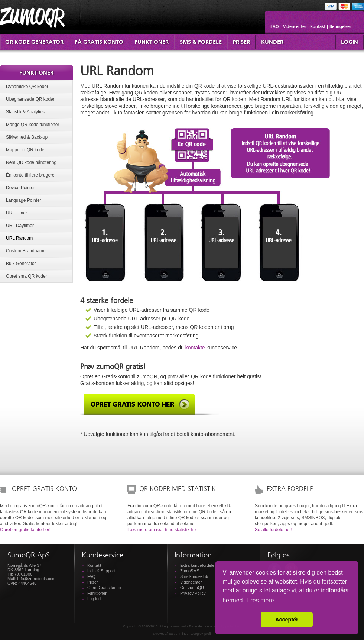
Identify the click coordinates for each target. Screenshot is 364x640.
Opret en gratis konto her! (25, 530)
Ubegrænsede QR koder (30, 99)
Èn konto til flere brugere (30, 175)
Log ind (94, 599)
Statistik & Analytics (25, 112)
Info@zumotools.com (36, 579)
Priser (241, 42)
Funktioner (152, 42)
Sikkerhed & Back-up (27, 137)
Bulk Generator (21, 264)
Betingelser (340, 27)
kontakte (195, 348)
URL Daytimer (20, 226)
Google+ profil (201, 634)
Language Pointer (24, 200)
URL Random (19, 238)
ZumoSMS (190, 571)
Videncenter (295, 27)
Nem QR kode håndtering (31, 162)
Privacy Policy (193, 593)
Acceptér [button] (287, 620)
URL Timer (17, 213)
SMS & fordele (201, 42)
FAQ (275, 27)
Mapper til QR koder (26, 150)
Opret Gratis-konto (104, 588)
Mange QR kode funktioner (32, 125)
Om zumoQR (192, 588)
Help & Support (101, 571)
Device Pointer (20, 188)
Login (350, 42)
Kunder (272, 42)
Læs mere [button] (261, 600)
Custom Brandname (26, 251)
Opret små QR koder (27, 276)
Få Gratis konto (99, 42)
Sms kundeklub (194, 576)
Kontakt (318, 27)
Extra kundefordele (197, 565)
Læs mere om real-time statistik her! (163, 530)
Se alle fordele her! (274, 530)
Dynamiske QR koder (27, 87)
